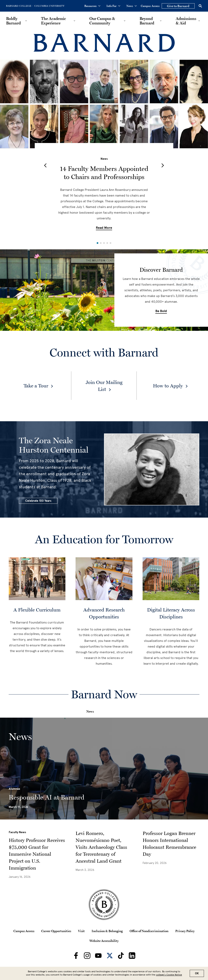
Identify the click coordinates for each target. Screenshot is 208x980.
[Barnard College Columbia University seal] (104, 905)
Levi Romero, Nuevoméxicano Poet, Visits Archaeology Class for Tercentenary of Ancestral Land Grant (101, 847)
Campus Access (150, 6)
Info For (113, 6)
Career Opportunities (56, 931)
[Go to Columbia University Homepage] (49, 6)
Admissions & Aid (186, 21)
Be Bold (161, 311)
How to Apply (168, 386)
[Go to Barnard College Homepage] (19, 6)
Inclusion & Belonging (107, 931)
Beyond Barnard (147, 21)
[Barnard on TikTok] (121, 956)
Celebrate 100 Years (38, 501)
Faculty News (17, 832)
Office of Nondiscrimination (149, 931)
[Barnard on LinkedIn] (132, 956)
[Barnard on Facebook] (76, 956)
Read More (104, 228)
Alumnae (14, 789)
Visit (81, 931)
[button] (45, 165)
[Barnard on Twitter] (110, 956)
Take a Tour (36, 386)
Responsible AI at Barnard (47, 797)
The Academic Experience (54, 21)
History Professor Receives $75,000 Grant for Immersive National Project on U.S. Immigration (37, 854)
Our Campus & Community (102, 21)
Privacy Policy (185, 931)
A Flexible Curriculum (37, 610)
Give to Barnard (178, 6)
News (132, 6)
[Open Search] (200, 6)
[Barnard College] (104, 43)
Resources (92, 6)
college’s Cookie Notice (169, 975)
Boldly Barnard (13, 21)
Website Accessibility (104, 941)
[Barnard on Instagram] (87, 956)
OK (197, 973)
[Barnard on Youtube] (98, 956)
